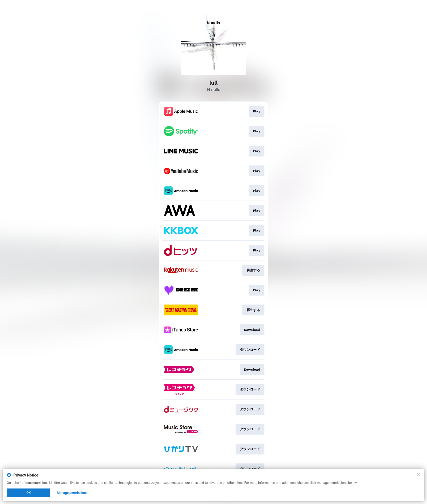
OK (29, 493)
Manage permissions (72, 493)
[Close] (419, 474)
